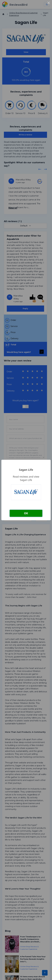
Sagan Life (26, 470)
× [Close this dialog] (49, 3)
